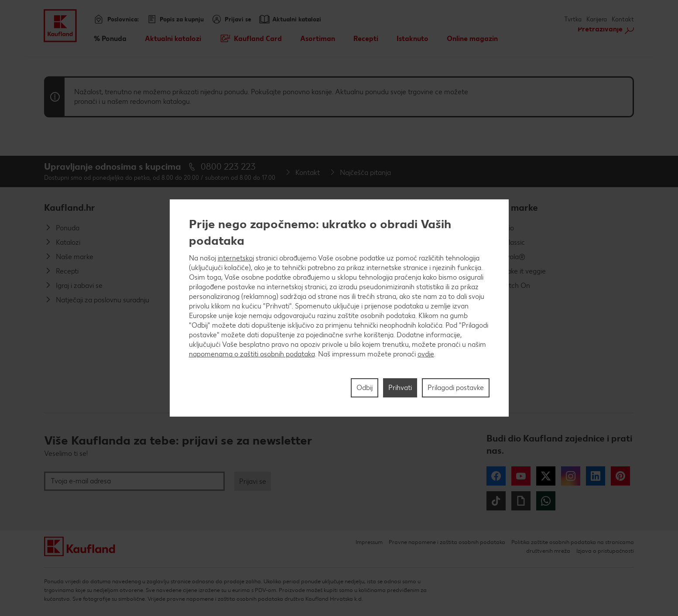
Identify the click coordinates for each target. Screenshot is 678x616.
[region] (339, 308)
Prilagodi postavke (456, 388)
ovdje (426, 354)
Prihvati (400, 388)
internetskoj (236, 258)
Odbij (365, 388)
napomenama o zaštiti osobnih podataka (252, 354)
